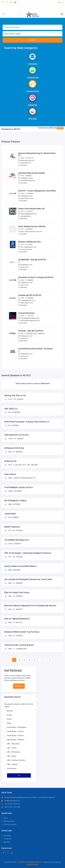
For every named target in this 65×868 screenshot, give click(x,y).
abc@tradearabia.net (11, 801)
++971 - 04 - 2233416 (15, 399)
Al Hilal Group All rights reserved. (30, 862)
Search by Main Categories (21, 48)
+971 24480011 (13, 517)
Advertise (6, 836)
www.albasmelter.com (27, 180)
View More (23, 165)
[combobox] (32, 34)
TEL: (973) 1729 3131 (11, 804)
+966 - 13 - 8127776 (26, 158)
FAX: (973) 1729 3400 (11, 807)
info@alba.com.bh (25, 178)
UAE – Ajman (12, 748)
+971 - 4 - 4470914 (25, 211)
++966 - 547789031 (15, 491)
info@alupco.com (25, 196)
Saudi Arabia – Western (16, 740)
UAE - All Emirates (14, 752)
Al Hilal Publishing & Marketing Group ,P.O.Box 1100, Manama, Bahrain (28, 797)
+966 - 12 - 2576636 (15, 636)
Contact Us (6, 839)
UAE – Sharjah (12, 764)
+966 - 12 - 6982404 (15, 583)
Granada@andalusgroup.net (29, 318)
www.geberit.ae (25, 216)
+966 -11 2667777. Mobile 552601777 (21, 478)
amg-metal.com (25, 163)
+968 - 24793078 (14, 504)
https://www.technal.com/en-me (30, 232)
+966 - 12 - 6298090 (15, 596)
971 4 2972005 (13, 425)
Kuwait (9, 715)
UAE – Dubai (12, 756)
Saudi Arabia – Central (15, 731)
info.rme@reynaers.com (27, 247)
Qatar (9, 723)
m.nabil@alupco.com (26, 300)
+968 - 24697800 (14, 570)
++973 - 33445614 (14, 544)
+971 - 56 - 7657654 (15, 531)
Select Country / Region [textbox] (12, 34)
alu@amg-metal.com (26, 160)
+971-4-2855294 (14, 412)
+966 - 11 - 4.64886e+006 (17, 649)
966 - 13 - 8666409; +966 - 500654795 (31, 334)
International (12, 768)
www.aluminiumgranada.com (29, 321)
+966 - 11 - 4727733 (26, 316)
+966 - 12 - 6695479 (15, 609)
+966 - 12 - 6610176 (15, 622)
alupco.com (23, 267)
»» (50, 660)
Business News (8, 821)
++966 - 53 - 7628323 (15, 439)
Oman (9, 719)
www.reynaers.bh (25, 249)
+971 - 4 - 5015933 (25, 245)
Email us (19, 686)
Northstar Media (33, 864)
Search (32, 40)
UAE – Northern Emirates (16, 760)
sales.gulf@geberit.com (27, 214)
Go (19, 775)
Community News (9, 824)
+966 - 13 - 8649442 (15, 452)
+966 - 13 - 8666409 (26, 194)
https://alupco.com (26, 198)
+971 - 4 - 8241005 (25, 229)
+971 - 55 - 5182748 (15, 557)
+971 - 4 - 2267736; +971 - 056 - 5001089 (23, 465)
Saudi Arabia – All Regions (17, 727)
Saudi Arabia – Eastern (15, 736)
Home (5, 818)
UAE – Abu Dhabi (13, 744)
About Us (6, 842)
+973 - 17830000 (25, 176)
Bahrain (10, 711)
